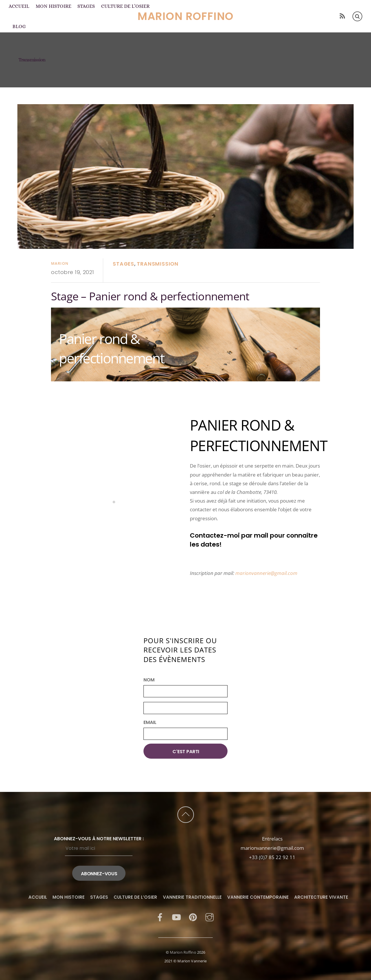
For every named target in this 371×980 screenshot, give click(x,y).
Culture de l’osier (125, 6)
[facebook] (160, 917)
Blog (19, 26)
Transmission (158, 264)
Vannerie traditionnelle (192, 897)
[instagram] (210, 917)
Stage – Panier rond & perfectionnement (150, 296)
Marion (60, 263)
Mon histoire (53, 6)
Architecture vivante (321, 897)
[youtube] (177, 917)
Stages (86, 6)
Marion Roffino (183, 952)
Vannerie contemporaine (258, 897)
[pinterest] (193, 917)
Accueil (19, 6)
